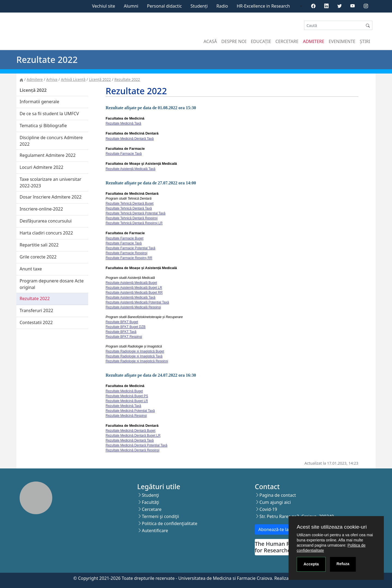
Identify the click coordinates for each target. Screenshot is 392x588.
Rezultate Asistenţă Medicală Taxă (131, 169)
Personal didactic (164, 6)
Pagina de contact (278, 495)
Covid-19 (268, 509)
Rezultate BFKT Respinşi (124, 337)
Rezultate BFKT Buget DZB (126, 327)
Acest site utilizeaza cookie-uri (332, 527)
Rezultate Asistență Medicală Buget (131, 283)
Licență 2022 (100, 79)
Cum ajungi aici (275, 502)
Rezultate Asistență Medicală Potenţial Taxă (137, 302)
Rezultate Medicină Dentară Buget (131, 431)
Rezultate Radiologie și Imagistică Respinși (137, 361)
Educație (261, 41)
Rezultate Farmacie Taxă (124, 154)
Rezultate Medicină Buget (124, 391)
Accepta (311, 564)
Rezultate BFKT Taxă (121, 332)
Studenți (199, 6)
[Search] (334, 25)
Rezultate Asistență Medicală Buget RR (134, 293)
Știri (365, 41)
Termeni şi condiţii (160, 516)
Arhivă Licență (73, 79)
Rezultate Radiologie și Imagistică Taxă (134, 356)
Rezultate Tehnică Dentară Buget (130, 203)
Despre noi (234, 41)
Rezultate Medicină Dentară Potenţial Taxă (137, 445)
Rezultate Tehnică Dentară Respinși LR (134, 223)
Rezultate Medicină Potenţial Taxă (130, 411)
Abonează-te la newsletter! (285, 529)
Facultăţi (151, 502)
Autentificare (155, 531)
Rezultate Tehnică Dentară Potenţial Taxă (136, 213)
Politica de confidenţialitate (170, 523)
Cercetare (287, 41)
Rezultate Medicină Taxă (123, 123)
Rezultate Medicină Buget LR (127, 401)
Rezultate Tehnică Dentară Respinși (132, 218)
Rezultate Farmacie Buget (125, 238)
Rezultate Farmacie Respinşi (126, 253)
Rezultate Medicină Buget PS (127, 396)
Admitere (314, 41)
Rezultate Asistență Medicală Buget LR (134, 288)
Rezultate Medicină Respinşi (126, 416)
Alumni (131, 6)
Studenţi (150, 495)
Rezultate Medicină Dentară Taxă (130, 139)
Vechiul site (104, 6)
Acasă (210, 41)
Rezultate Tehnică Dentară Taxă (129, 208)
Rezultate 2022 (127, 79)
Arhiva (52, 79)
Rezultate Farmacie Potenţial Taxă (131, 248)
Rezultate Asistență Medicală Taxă (131, 297)
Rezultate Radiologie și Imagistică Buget (135, 351)
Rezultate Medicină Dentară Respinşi (132, 450)
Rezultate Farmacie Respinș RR (129, 258)
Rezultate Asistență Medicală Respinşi (133, 307)
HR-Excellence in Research (263, 6)
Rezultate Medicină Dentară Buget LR (133, 435)
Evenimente (342, 41)
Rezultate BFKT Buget (122, 322)
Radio (222, 6)
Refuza (343, 564)
